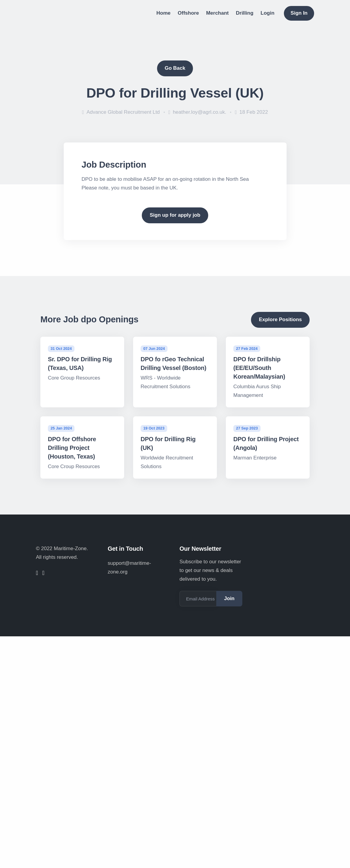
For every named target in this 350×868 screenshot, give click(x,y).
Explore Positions (280, 320)
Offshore (188, 13)
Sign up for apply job (175, 215)
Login (267, 13)
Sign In (299, 13)
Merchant (217, 13)
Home (163, 13)
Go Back (175, 68)
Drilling (245, 13)
